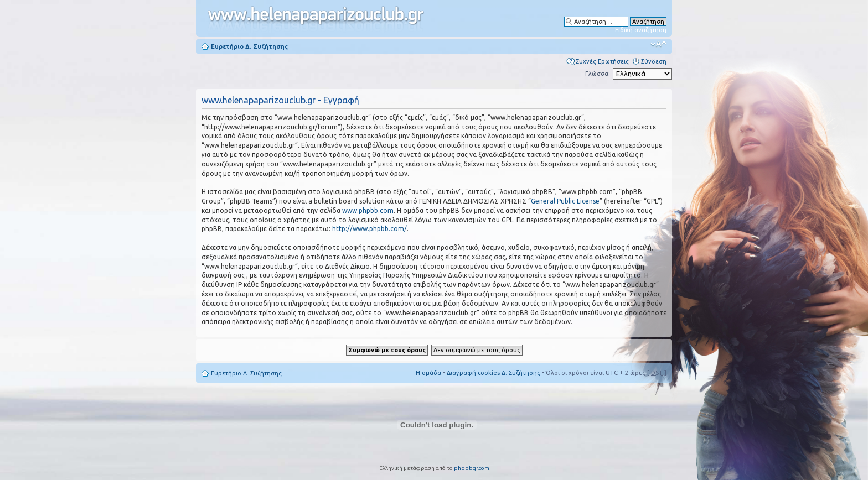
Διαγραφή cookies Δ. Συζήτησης (494, 373)
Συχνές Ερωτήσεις (602, 61)
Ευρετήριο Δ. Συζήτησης (249, 46)
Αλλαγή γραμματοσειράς (658, 44)
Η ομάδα (428, 373)
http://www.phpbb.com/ (370, 229)
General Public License (565, 201)
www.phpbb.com (368, 210)
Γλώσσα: (598, 74)
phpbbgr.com (472, 468)
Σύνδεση (654, 61)
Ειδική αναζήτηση (641, 30)
